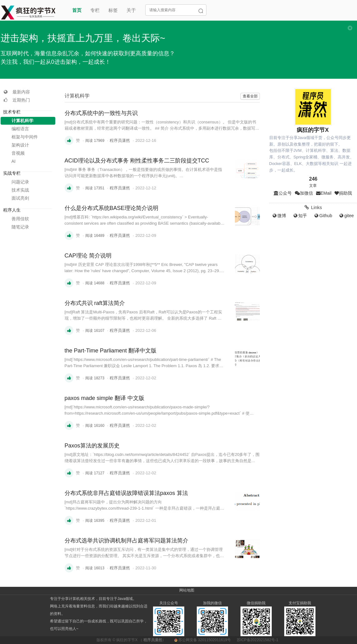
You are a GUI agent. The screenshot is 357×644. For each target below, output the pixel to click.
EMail (324, 193)
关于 (131, 10)
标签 (113, 10)
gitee (346, 216)
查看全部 (250, 96)
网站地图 (187, 590)
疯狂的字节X (127, 640)
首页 (77, 10)
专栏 (95, 10)
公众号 (283, 193)
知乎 (300, 216)
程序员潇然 (120, 140)
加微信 (304, 193)
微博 (279, 216)
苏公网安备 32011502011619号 (203, 640)
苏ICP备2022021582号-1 (258, 640)
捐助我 (343, 193)
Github (323, 216)
